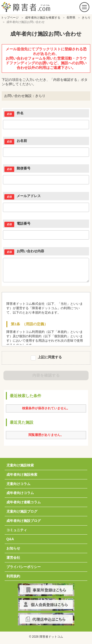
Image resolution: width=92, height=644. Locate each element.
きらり (86, 18)
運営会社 (13, 558)
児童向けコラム (18, 484)
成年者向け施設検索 (22, 475)
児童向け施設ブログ (22, 511)
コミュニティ (17, 530)
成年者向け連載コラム (24, 502)
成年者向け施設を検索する (43, 18)
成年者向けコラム (20, 493)
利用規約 (13, 576)
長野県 (71, 18)
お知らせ (13, 548)
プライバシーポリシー (24, 567)
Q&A (10, 539)
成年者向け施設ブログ (24, 521)
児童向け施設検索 (20, 465)
